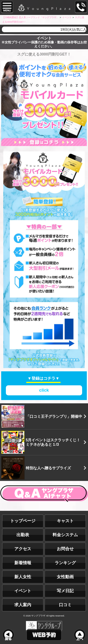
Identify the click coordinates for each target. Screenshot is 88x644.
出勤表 (23, 535)
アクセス (23, 549)
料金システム (65, 535)
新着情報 (23, 563)
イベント (23, 591)
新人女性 (23, 577)
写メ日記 (65, 591)
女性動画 (65, 577)
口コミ (65, 605)
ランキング (65, 563)
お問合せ (65, 549)
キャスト (65, 521)
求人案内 (23, 605)
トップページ (23, 521)
